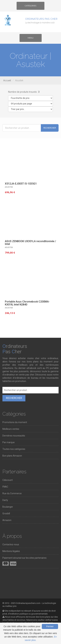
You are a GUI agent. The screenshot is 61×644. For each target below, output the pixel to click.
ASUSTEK (9, 187)
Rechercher (50, 128)
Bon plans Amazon (12, 456)
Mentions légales (11, 551)
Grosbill (6, 513)
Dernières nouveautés (14, 436)
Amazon (7, 520)
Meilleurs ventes (11, 429)
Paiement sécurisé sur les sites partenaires (24, 558)
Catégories (30, 7)
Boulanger (8, 507)
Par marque (9, 442)
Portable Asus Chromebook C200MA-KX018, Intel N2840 (27, 303)
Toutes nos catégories (14, 449)
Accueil (7, 80)
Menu (33, 39)
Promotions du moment (15, 422)
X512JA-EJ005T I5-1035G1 (21, 184)
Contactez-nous (11, 544)
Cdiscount (8, 480)
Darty (5, 500)
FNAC (5, 487)
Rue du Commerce (12, 493)
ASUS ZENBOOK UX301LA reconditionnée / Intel (30, 243)
